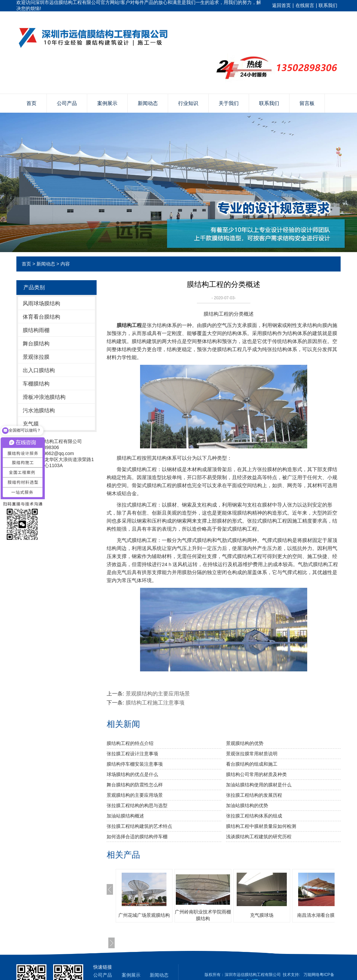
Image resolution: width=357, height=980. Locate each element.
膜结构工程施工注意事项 (155, 703)
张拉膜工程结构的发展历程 (254, 795)
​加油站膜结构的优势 (247, 805)
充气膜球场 (262, 915)
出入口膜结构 (39, 370)
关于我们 (229, 103)
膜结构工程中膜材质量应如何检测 (261, 826)
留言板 (307, 103)
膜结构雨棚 (36, 330)
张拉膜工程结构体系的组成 (254, 816)
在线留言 (305, 5)
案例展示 (107, 103)
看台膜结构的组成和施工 (252, 764)
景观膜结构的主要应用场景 (158, 694)
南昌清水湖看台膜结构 (321, 915)
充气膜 (31, 424)
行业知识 (188, 103)
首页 (31, 103)
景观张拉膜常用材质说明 (252, 754)
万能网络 (312, 975)
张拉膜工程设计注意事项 (132, 754)
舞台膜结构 (36, 344)
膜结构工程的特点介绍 (130, 743)
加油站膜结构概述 (125, 816)
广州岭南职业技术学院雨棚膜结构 (203, 915)
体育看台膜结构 (41, 317)
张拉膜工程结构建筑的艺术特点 (139, 826)
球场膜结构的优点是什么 (132, 774)
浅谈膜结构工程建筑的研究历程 (259, 837)
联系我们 (328, 5)
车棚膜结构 (36, 384)
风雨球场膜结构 (41, 303)
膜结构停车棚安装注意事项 (135, 764)
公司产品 (67, 103)
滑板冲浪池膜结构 (44, 397)
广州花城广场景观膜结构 (144, 915)
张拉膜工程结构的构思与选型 (137, 805)
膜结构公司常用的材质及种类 (256, 774)
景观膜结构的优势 (245, 743)
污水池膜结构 (39, 410)
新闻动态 (148, 103)
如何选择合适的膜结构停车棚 (137, 837)
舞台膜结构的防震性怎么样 (135, 785)
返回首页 (281, 5)
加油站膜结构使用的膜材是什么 (259, 785)
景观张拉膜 (36, 357)
